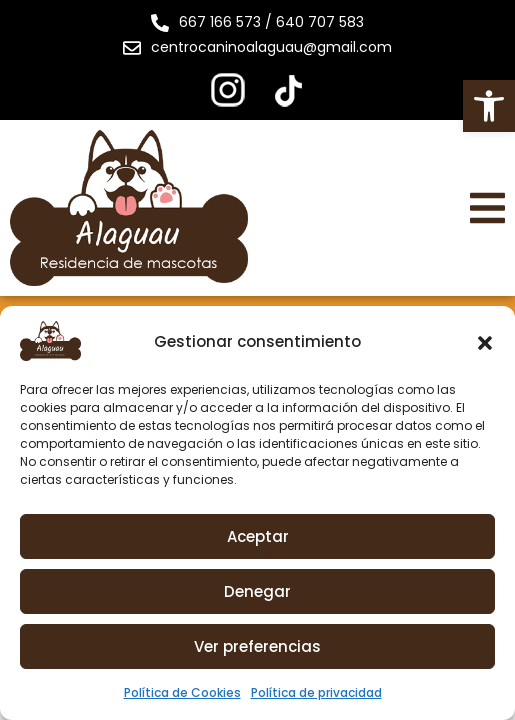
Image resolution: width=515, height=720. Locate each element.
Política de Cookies (182, 692)
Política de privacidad (316, 692)
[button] (489, 106)
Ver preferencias (257, 646)
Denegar (257, 591)
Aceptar (258, 536)
